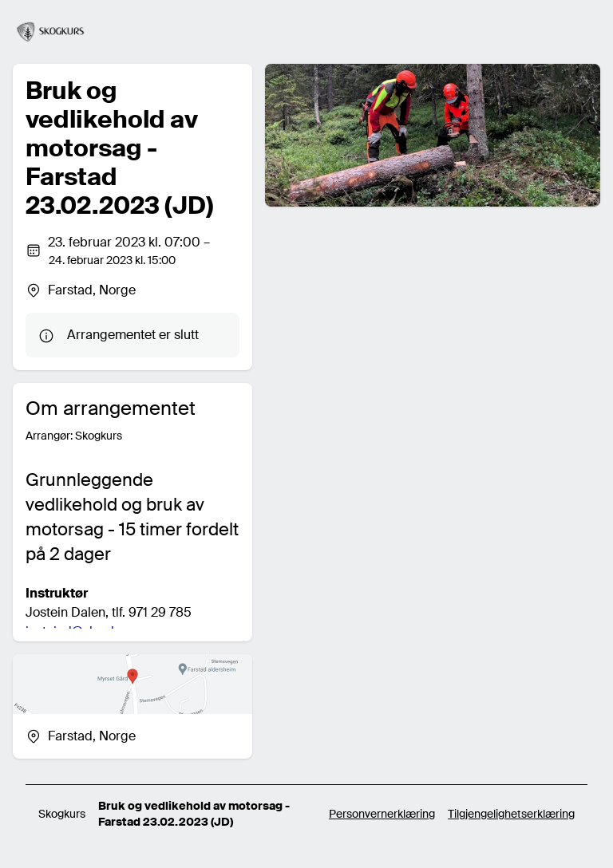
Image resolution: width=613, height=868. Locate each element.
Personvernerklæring (382, 814)
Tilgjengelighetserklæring (511, 814)
